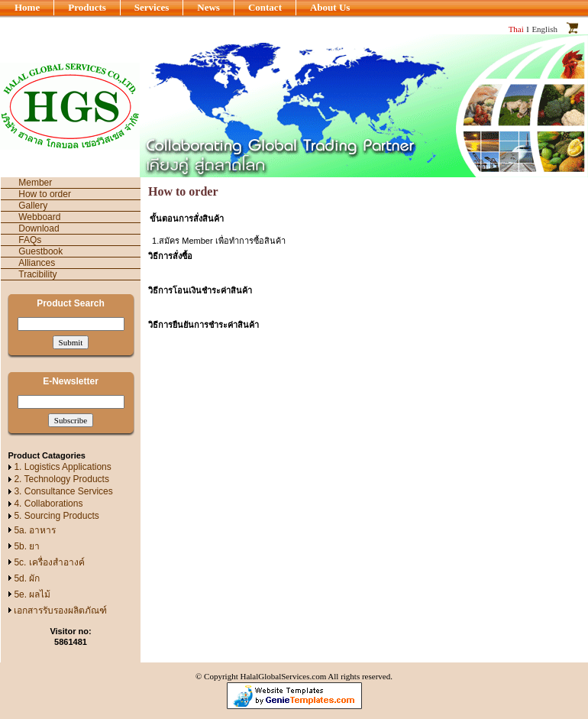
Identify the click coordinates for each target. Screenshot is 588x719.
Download (39, 228)
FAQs (30, 240)
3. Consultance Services (63, 491)
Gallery (33, 206)
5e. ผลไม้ (32, 594)
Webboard (39, 217)
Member (35, 183)
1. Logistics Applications (62, 467)
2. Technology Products (61, 479)
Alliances (37, 263)
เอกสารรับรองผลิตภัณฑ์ (60, 611)
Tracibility (37, 274)
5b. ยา (27, 546)
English (544, 29)
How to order (45, 194)
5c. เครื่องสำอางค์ (49, 562)
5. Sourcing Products (56, 516)
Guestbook (40, 251)
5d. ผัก (27, 578)
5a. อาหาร (35, 530)
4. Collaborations (48, 504)
